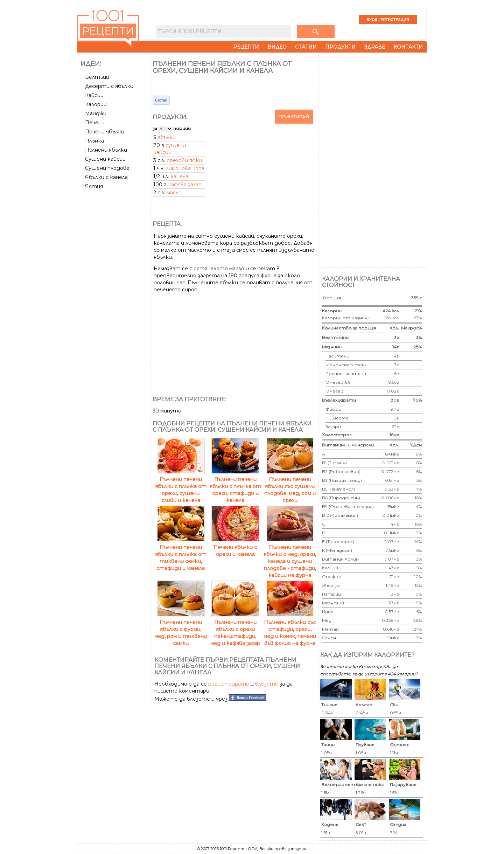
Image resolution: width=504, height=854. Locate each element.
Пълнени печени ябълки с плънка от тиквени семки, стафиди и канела (181, 554)
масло (174, 193)
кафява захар (185, 185)
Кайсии (94, 95)
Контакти (408, 47)
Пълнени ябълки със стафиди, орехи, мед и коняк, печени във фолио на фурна (290, 629)
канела (179, 176)
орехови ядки (184, 160)
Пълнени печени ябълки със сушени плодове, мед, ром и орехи (290, 486)
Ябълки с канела (106, 177)
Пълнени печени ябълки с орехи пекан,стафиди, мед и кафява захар (235, 629)
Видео (277, 47)
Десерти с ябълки (109, 86)
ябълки (167, 137)
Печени (95, 123)
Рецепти (246, 47)
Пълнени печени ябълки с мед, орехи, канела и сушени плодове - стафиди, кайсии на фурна (290, 558)
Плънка (94, 141)
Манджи (96, 113)
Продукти (340, 47)
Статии (306, 47)
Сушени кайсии (105, 159)
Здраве (374, 47)
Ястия (94, 186)
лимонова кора (185, 168)
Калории (96, 104)
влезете (267, 684)
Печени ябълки (105, 132)
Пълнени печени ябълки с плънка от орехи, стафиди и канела (235, 486)
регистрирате (229, 684)
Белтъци (97, 77)
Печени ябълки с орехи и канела (235, 547)
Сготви (161, 100)
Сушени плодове (107, 168)
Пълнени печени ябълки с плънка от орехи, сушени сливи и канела (181, 486)
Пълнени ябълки (106, 150)
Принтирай (294, 117)
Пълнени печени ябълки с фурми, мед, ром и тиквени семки (181, 629)
